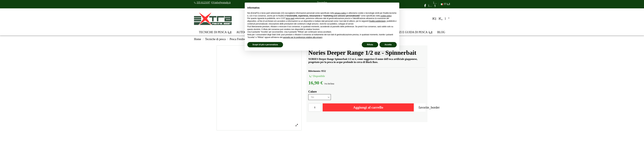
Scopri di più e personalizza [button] (265, 45)
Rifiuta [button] (370, 45)
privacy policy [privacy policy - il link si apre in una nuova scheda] (340, 13)
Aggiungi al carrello (368, 107)
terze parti (290, 18)
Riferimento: (315, 71)
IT (445, 4)
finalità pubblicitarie (377, 21)
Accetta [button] (388, 45)
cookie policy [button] (386, 16)
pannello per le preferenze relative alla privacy (303, 37)
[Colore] (320, 97)
